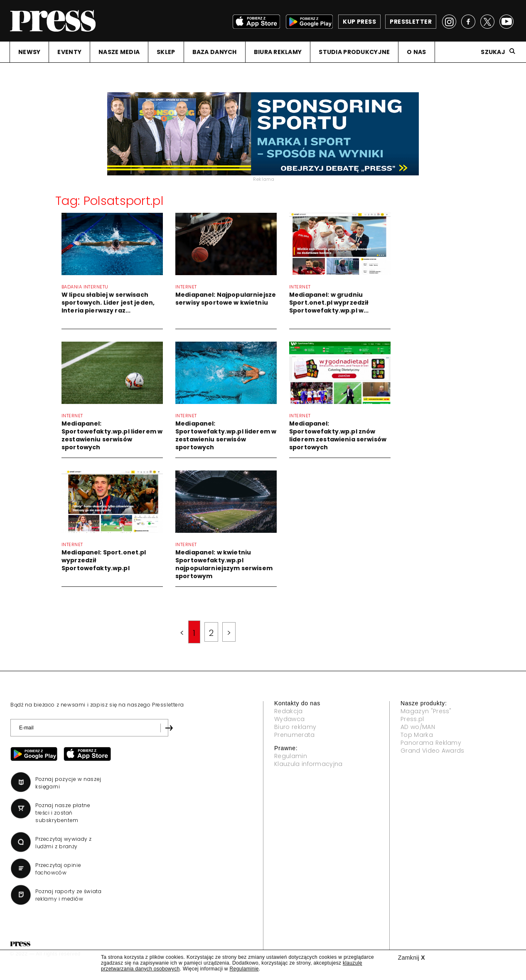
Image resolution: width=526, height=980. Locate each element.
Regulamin (291, 756)
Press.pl (412, 719)
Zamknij (412, 958)
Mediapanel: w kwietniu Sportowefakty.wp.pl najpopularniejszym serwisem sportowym (224, 564)
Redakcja (289, 711)
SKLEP (166, 52)
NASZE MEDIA (119, 52)
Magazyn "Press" (426, 711)
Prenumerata (295, 735)
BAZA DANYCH (215, 52)
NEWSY (29, 52)
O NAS (416, 52)
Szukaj (493, 52)
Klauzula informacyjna (308, 764)
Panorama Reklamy (431, 743)
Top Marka (417, 735)
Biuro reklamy (295, 727)
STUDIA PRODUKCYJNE (354, 52)
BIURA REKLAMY (278, 52)
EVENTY (69, 52)
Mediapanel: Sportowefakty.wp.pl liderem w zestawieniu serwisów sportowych (112, 435)
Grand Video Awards (433, 751)
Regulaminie (244, 969)
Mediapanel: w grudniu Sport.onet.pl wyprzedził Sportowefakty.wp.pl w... (329, 303)
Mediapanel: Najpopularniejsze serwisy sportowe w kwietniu (226, 299)
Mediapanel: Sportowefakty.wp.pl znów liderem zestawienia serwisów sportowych (338, 435)
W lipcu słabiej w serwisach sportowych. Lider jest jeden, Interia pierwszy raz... (108, 303)
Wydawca (289, 719)
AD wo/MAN (418, 727)
